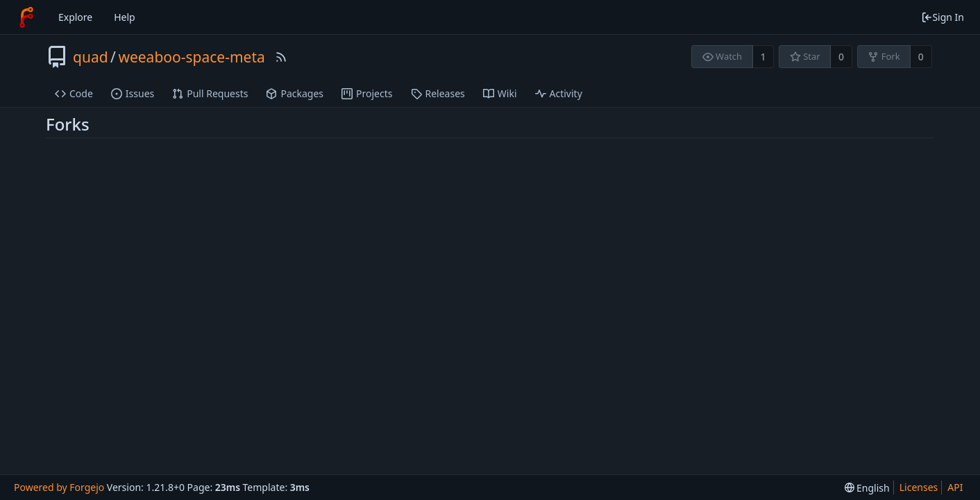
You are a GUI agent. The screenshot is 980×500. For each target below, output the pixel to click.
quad (91, 57)
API (955, 487)
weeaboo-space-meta (191, 57)
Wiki (500, 93)
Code (74, 93)
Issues (133, 93)
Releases (438, 93)
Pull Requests (210, 93)
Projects (367, 93)
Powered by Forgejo (59, 487)
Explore (75, 17)
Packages (295, 93)
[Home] (26, 17)
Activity (559, 93)
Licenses (919, 487)
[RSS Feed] (281, 57)
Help (125, 17)
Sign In (943, 17)
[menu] (867, 488)
